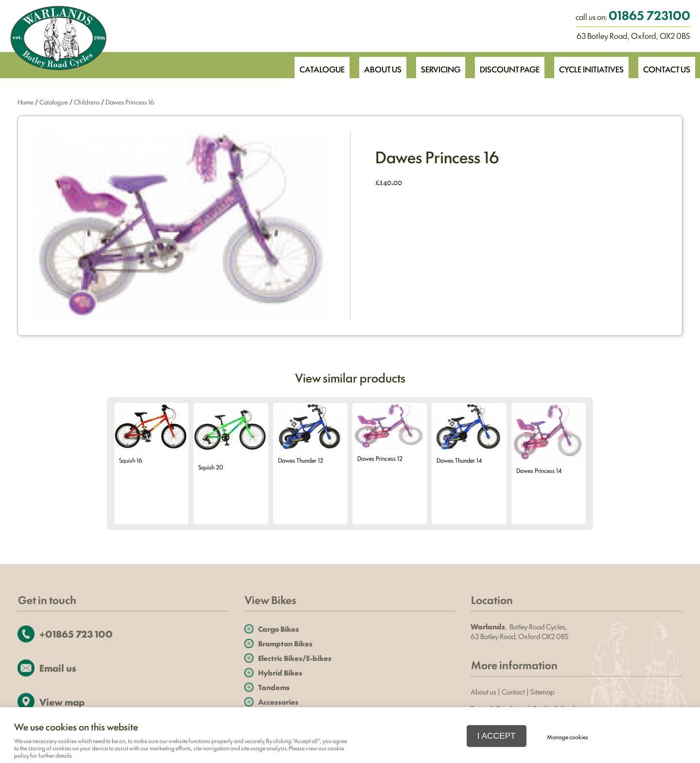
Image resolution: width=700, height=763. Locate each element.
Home (26, 102)
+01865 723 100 (76, 633)
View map (62, 702)
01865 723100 (649, 15)
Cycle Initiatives (589, 65)
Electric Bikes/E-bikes (295, 658)
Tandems (274, 687)
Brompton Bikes (285, 643)
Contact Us (666, 65)
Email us (58, 668)
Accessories (278, 702)
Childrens (87, 102)
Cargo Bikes (279, 629)
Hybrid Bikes (280, 672)
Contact (513, 691)
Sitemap (543, 691)
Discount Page (505, 65)
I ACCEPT (497, 735)
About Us (374, 65)
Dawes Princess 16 (130, 102)
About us (483, 691)
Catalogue (311, 65)
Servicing (434, 65)
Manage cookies (569, 736)
